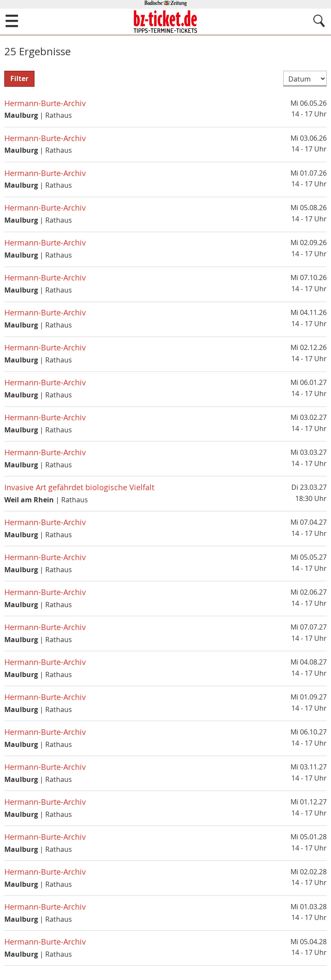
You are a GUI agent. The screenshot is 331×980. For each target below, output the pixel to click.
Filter (19, 79)
